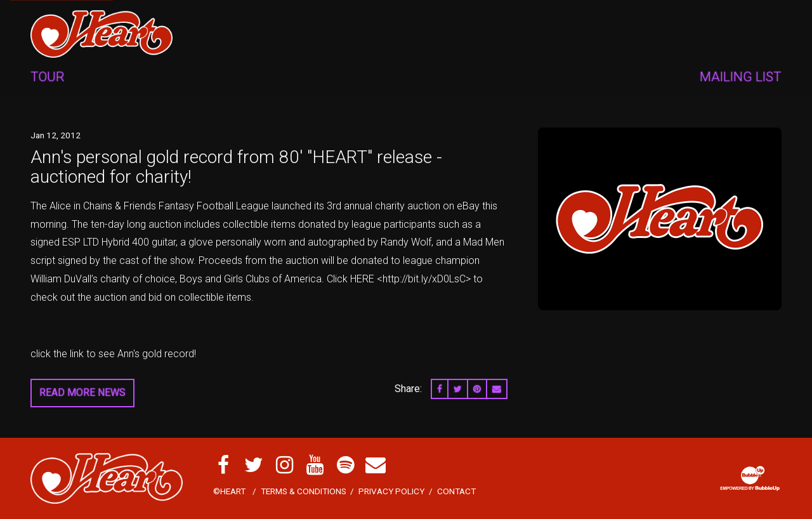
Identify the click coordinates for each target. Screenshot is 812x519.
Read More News (82, 392)
